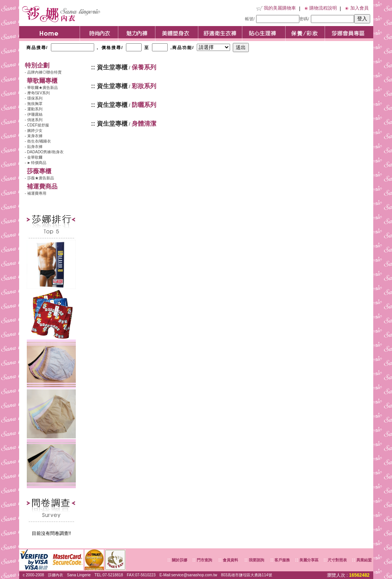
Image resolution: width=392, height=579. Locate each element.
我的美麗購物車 (280, 8)
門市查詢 (204, 560)
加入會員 (359, 8)
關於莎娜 (180, 560)
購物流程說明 (323, 8)
